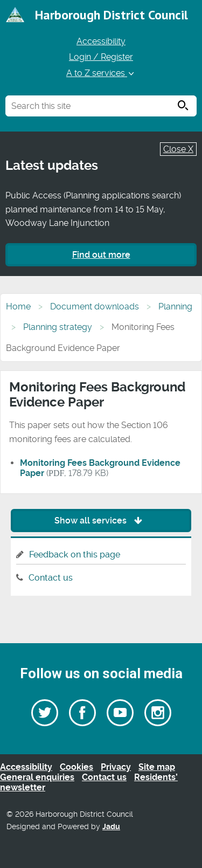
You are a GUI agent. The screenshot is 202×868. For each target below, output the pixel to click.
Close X (178, 149)
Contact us (51, 578)
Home (18, 306)
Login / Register (101, 57)
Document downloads (95, 306)
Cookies (76, 767)
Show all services (101, 521)
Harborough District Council (112, 15)
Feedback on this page (75, 554)
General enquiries (37, 777)
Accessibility (101, 41)
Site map (157, 767)
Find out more (101, 255)
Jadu (111, 827)
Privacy (116, 767)
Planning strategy (58, 327)
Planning (175, 306)
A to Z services (101, 73)
